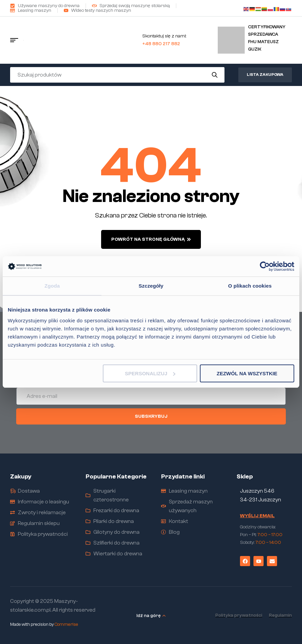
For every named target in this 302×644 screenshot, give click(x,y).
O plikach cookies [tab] (250, 286)
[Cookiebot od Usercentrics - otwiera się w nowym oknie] (265, 266)
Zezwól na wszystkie (247, 373)
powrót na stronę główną (151, 239)
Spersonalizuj (150, 373)
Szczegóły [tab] (151, 286)
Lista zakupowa (265, 75)
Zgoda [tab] (52, 286)
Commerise (66, 624)
